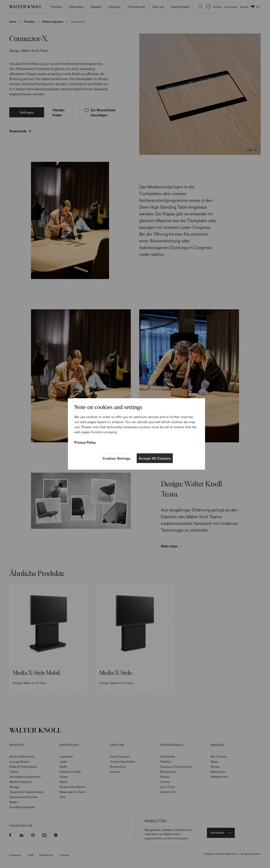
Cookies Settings (117, 458)
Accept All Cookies (155, 458)
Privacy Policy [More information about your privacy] (85, 442)
